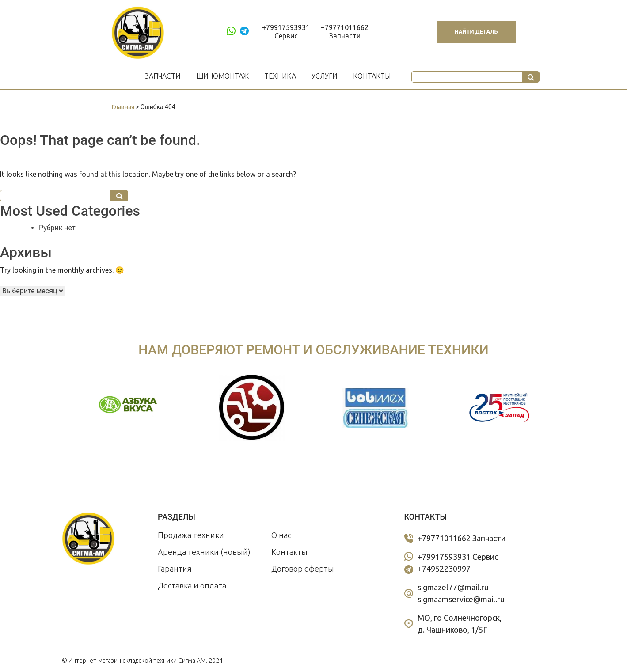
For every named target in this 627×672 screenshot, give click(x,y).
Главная (123, 107)
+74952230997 (444, 569)
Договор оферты (303, 569)
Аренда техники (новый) (204, 552)
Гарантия (175, 569)
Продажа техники (191, 535)
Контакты (372, 76)
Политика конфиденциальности (520, 661)
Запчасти (163, 76)
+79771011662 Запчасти (345, 32)
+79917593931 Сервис (286, 32)
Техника (280, 76)
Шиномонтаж (222, 76)
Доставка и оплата (192, 585)
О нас (281, 535)
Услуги (324, 76)
